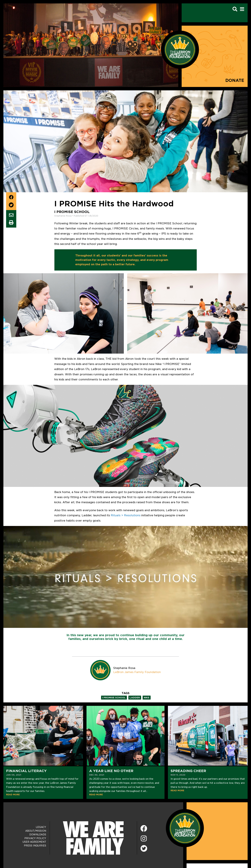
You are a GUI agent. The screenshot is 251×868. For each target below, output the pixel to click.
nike (147, 698)
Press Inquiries (35, 846)
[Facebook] (144, 829)
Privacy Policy (35, 838)
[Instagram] (144, 839)
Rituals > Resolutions (126, 515)
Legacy (41, 827)
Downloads (38, 835)
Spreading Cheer (188, 771)
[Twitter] (144, 848)
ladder (135, 698)
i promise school (114, 698)
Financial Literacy (26, 771)
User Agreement (34, 842)
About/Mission (36, 831)
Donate (235, 80)
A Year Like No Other (111, 771)
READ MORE (13, 795)
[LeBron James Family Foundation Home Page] (185, 828)
